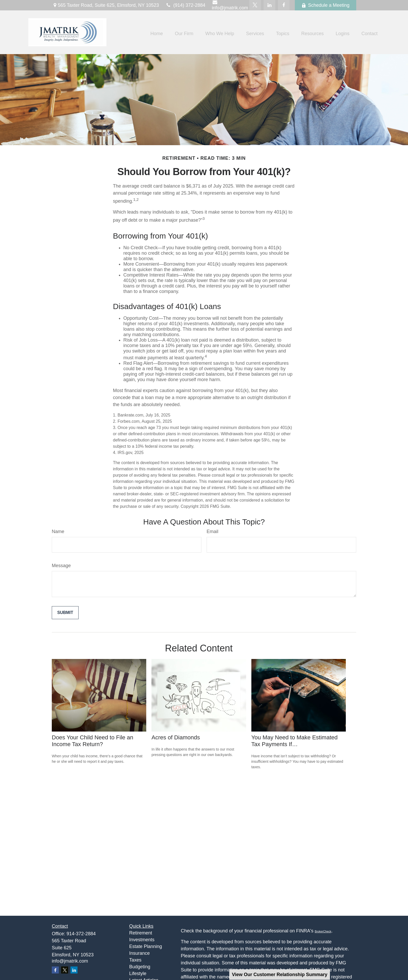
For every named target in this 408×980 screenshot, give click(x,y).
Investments (142, 940)
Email (212, 531)
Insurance (140, 953)
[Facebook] (284, 5)
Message (61, 566)
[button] (157, 34)
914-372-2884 (81, 934)
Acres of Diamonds (176, 737)
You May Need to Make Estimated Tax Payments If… (295, 741)
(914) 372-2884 (185, 5)
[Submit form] (65, 613)
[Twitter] (255, 5)
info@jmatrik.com (70, 961)
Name (58, 531)
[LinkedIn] (269, 5)
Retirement (141, 933)
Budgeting (140, 967)
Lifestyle (138, 973)
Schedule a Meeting (326, 5)
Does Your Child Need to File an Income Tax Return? (93, 741)
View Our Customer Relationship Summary (280, 975)
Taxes (135, 960)
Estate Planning (146, 946)
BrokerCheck (323, 931)
